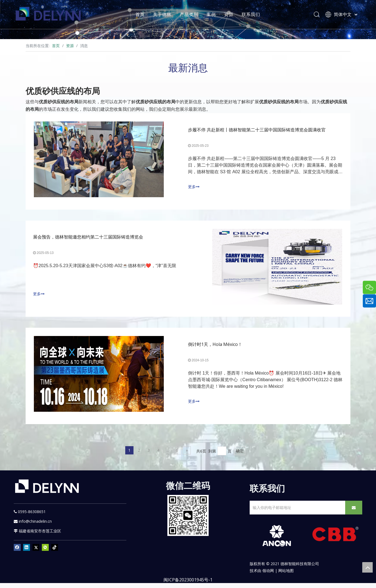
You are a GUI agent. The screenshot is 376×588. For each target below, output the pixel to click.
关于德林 (165, 15)
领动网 (268, 575)
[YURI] (188, 520)
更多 (194, 188)
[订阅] (354, 513)
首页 (143, 15)
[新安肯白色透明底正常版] (276, 541)
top (367, 567)
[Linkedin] (27, 552)
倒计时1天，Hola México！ (215, 349)
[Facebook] (17, 552)
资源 (231, 15)
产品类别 (192, 15)
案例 (214, 15)
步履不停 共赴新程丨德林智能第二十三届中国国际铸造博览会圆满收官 (257, 131)
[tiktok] (55, 552)
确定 (240, 456)
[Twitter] (36, 552)
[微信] (45, 552)
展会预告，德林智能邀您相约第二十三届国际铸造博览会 (89, 240)
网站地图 (286, 575)
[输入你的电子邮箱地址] (296, 513)
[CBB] (336, 541)
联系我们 (253, 15)
